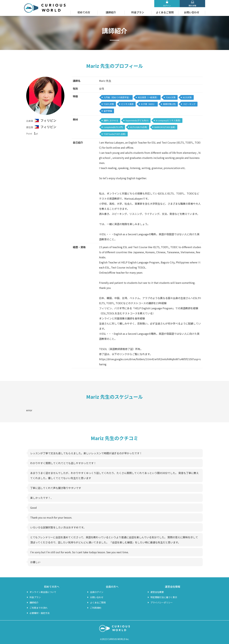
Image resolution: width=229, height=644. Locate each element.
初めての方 (84, 12)
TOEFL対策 (109, 104)
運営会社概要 (157, 592)
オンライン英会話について (43, 592)
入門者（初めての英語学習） (117, 97)
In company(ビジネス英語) (168, 120)
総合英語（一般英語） (148, 97)
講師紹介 (111, 12)
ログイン (167, 5)
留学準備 (108, 111)
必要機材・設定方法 (40, 613)
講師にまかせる (111, 120)
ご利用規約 (96, 608)
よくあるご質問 (165, 12)
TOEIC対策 (171, 97)
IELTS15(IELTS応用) (139, 127)
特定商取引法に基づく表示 (164, 597)
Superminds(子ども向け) (137, 120)
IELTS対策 (187, 97)
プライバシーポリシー (162, 602)
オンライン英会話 (45, 8)
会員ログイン (97, 592)
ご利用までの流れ (38, 608)
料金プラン (138, 12)
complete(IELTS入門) (113, 127)
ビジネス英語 (127, 104)
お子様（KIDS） (148, 104)
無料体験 (192, 5)
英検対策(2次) (169, 104)
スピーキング (189, 104)
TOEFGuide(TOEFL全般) (115, 134)
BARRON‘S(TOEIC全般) (165, 127)
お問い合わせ (192, 12)
